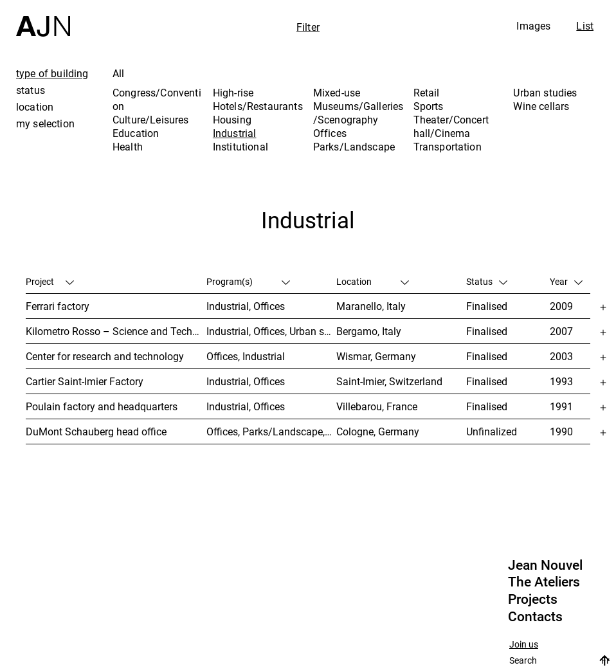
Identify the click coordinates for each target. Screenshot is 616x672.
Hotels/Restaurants (258, 106)
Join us (524, 645)
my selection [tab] (45, 123)
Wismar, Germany (376, 356)
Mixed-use (337, 93)
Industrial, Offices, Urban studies (271, 331)
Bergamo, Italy (369, 331)
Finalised (487, 306)
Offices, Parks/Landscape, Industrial (271, 431)
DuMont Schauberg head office (96, 431)
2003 (561, 356)
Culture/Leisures (151, 120)
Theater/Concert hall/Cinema (451, 126)
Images (533, 26)
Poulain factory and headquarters (102, 406)
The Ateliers (544, 582)
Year (566, 281)
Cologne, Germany (378, 431)
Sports (429, 106)
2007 (561, 331)
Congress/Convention (157, 99)
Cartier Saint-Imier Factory (85, 381)
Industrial (235, 133)
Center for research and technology (105, 356)
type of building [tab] (52, 73)
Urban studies (545, 93)
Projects (533, 599)
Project (50, 281)
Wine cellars (541, 106)
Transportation (448, 147)
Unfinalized (492, 431)
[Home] (43, 18)
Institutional (240, 147)
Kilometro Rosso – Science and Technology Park (116, 331)
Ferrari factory (58, 306)
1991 (561, 406)
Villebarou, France (377, 406)
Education (136, 133)
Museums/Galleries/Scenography (358, 113)
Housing (232, 120)
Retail (427, 93)
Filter (308, 27)
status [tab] (31, 90)
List (585, 26)
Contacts (535, 617)
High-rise (233, 93)
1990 (561, 431)
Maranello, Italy (371, 306)
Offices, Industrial (246, 356)
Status (487, 281)
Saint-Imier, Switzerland (389, 381)
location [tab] (35, 107)
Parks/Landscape (354, 147)
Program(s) (248, 281)
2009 (561, 306)
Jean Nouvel (545, 565)
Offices (330, 133)
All (118, 73)
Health (128, 147)
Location (373, 281)
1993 (561, 381)
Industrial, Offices (246, 306)
